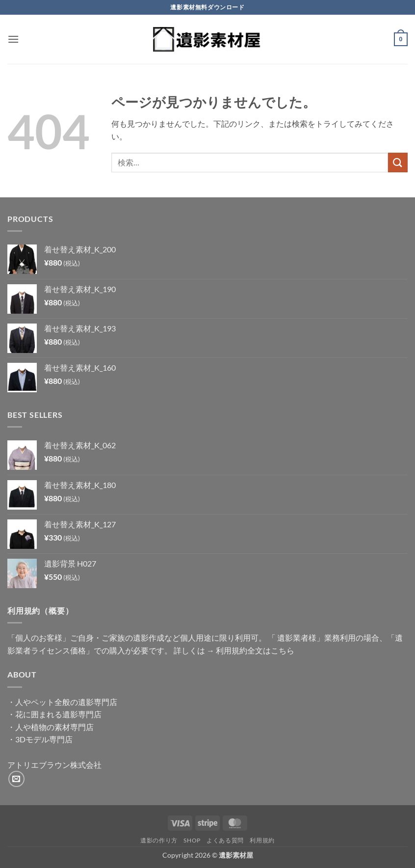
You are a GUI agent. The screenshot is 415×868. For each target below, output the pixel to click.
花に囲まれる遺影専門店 (58, 714)
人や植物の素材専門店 (54, 727)
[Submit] (398, 162)
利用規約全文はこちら (255, 650)
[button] (13, 39)
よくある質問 (225, 840)
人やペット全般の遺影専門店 (66, 702)
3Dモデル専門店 (44, 739)
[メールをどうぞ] (16, 779)
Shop (192, 840)
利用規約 (262, 840)
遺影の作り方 (159, 840)
